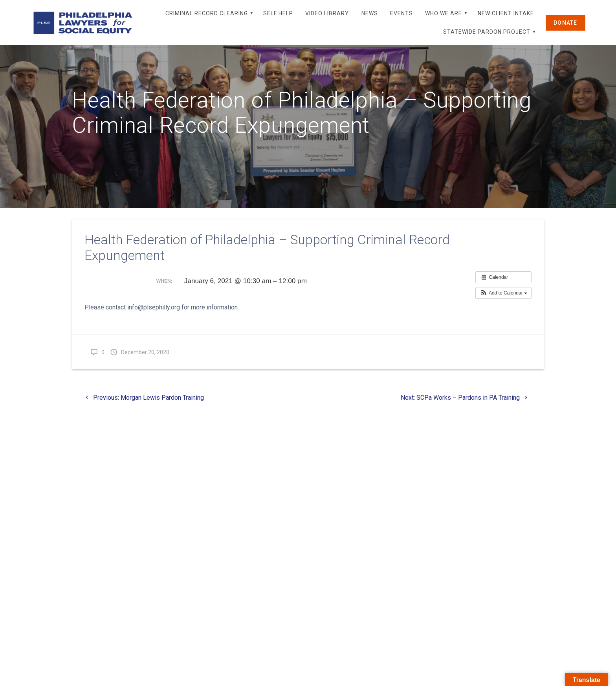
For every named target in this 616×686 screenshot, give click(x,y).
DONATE (566, 23)
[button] (503, 311)
